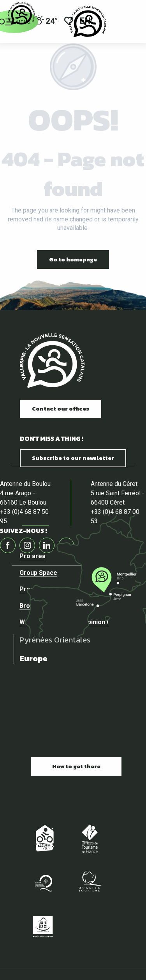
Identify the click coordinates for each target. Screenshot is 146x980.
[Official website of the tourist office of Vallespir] (21, 13)
